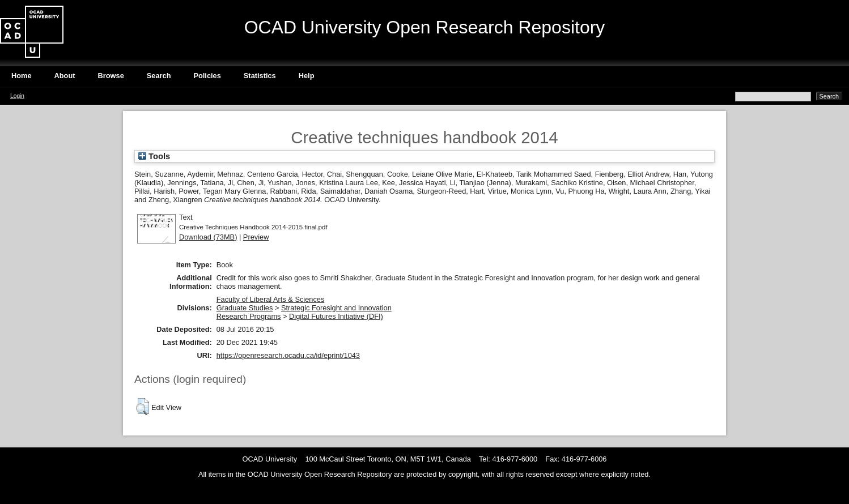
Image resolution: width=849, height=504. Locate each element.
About (65, 76)
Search (159, 76)
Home (22, 76)
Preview (256, 237)
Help (307, 76)
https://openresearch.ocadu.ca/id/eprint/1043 (288, 355)
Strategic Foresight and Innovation (336, 308)
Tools (154, 156)
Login (17, 96)
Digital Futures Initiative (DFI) (336, 316)
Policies (207, 76)
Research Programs (249, 316)
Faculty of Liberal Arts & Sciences (271, 299)
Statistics (260, 76)
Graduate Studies (245, 308)
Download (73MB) (208, 237)
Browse (111, 76)
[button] (143, 407)
